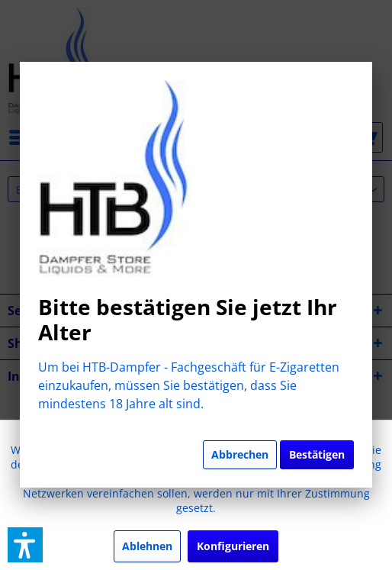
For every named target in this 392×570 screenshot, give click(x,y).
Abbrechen (240, 454)
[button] (25, 545)
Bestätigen (317, 454)
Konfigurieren (233, 546)
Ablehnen (147, 546)
